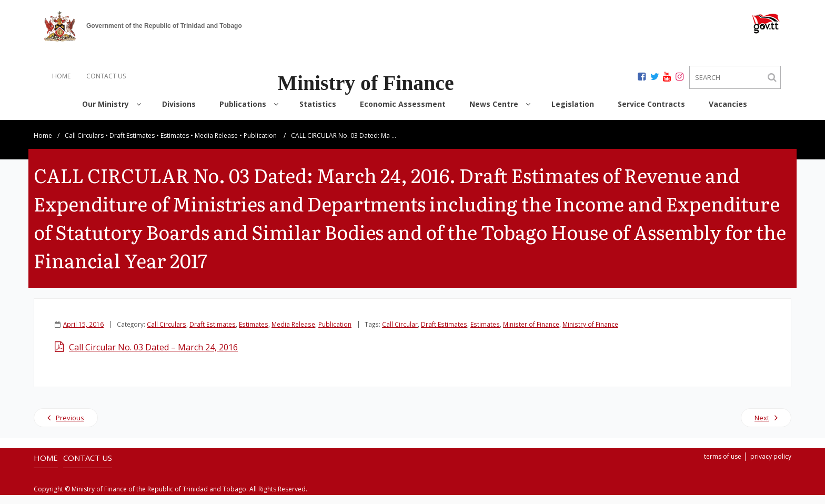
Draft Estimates (132, 144)
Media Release (216, 144)
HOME (61, 76)
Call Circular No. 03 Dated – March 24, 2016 (153, 356)
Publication (260, 144)
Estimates (175, 144)
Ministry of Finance (590, 333)
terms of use (723, 465)
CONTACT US (106, 76)
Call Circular (400, 333)
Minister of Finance (531, 333)
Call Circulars (84, 144)
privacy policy (771, 465)
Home (43, 144)
